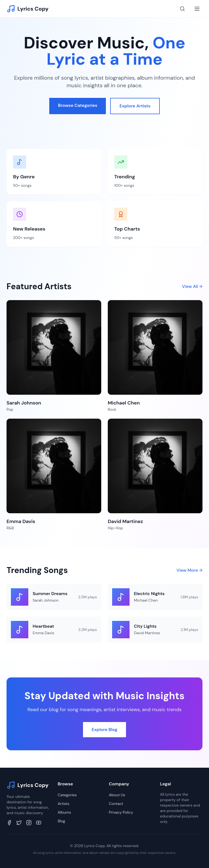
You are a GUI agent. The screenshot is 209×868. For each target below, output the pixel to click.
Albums (64, 812)
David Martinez (147, 633)
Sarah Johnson (46, 600)
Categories (67, 795)
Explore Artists (135, 106)
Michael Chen (146, 600)
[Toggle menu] (197, 9)
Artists (64, 804)
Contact (116, 804)
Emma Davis (43, 633)
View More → (190, 570)
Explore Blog (104, 729)
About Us (117, 795)
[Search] (182, 9)
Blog (61, 821)
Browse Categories (78, 105)
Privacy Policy (121, 812)
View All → (192, 286)
